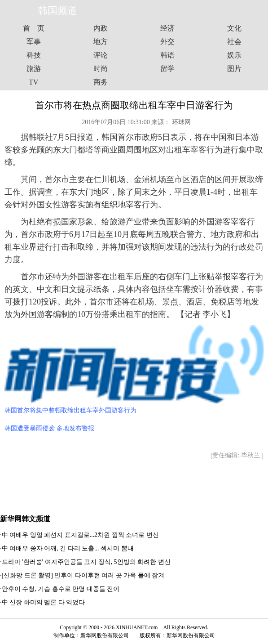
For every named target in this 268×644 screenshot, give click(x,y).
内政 (101, 28)
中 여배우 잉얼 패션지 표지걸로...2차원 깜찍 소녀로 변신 (80, 535)
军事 (34, 42)
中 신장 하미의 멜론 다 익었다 (44, 602)
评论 (101, 55)
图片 (234, 69)
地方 (101, 42)
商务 (101, 82)
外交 (167, 42)
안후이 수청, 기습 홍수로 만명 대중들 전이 (61, 589)
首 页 (34, 28)
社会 (234, 42)
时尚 (101, 69)
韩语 (167, 55)
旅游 (34, 69)
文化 (234, 28)
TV (33, 82)
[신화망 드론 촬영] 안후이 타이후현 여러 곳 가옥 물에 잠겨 (83, 575)
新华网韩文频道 (25, 519)
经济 (167, 28)
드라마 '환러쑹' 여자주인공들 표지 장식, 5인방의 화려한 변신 (86, 562)
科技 (34, 55)
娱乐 (234, 55)
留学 (167, 69)
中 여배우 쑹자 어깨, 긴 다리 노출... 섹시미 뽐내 (68, 548)
